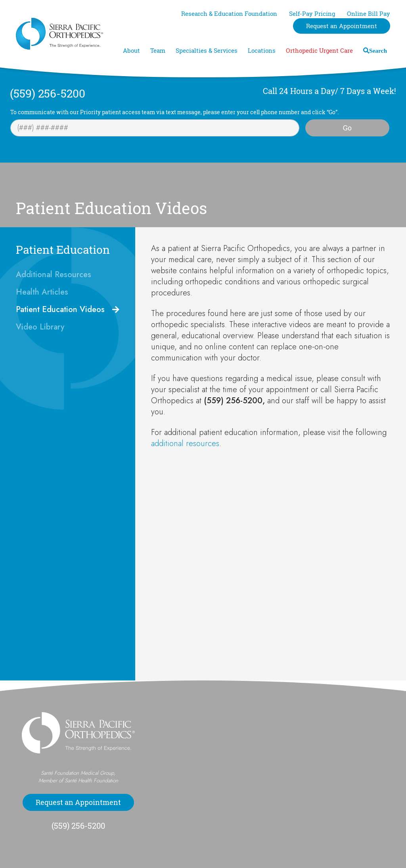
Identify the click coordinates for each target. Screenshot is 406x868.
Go (347, 128)
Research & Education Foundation (229, 14)
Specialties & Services (207, 51)
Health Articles (42, 292)
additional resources (185, 444)
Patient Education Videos (60, 309)
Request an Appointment (342, 26)
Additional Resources (54, 275)
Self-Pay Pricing (312, 14)
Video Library (40, 327)
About (131, 51)
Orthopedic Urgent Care (319, 51)
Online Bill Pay (369, 14)
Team (158, 51)
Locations (262, 51)
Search (378, 51)
